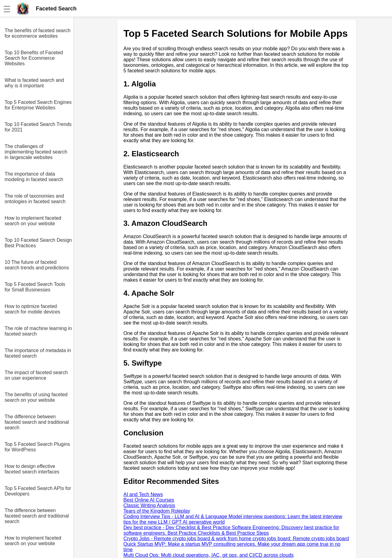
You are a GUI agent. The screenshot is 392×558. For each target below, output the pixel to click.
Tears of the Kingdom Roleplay (157, 511)
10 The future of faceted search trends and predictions (37, 265)
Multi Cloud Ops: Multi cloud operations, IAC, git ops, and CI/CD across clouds (209, 555)
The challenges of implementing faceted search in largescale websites (36, 152)
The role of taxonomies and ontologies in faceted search (35, 199)
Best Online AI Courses (149, 500)
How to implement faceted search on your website (33, 221)
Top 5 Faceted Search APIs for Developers (38, 491)
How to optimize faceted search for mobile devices (32, 309)
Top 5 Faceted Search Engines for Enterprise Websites (38, 105)
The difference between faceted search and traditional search (37, 422)
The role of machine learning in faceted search (38, 331)
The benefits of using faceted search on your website (36, 397)
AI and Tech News (143, 494)
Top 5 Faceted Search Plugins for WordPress (37, 447)
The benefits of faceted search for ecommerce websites (38, 33)
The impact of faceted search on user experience (36, 375)
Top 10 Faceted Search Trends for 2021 (38, 127)
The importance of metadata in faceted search (38, 353)
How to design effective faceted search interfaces (32, 469)
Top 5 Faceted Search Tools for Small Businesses (35, 287)
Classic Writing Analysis (149, 505)
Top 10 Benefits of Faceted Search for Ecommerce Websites (34, 58)
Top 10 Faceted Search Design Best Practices (38, 243)
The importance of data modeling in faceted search (34, 177)
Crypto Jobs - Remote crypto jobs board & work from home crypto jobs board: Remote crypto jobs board (236, 539)
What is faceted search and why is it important (34, 83)
